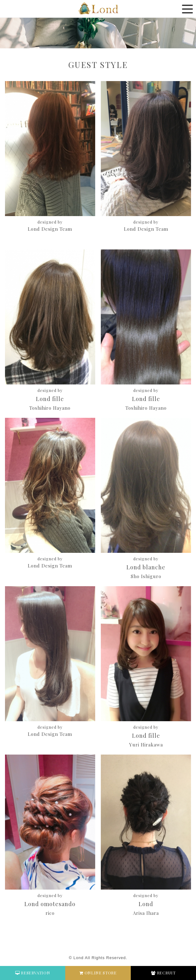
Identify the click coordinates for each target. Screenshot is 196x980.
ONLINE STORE (98, 973)
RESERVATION (33, 973)
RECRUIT (163, 973)
